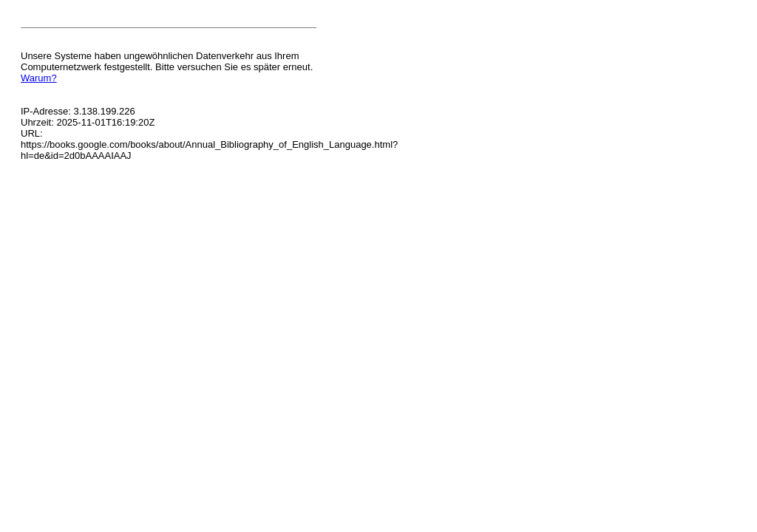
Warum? (39, 78)
